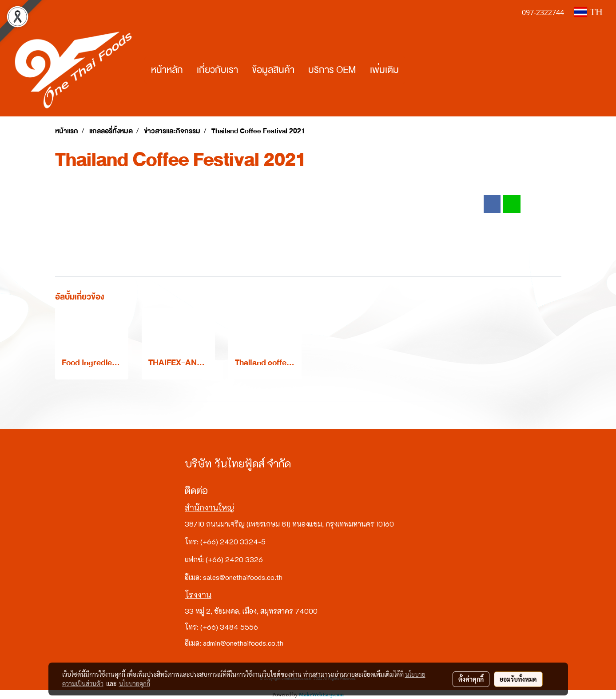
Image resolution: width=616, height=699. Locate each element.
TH (588, 12)
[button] (413, 70)
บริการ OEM (332, 70)
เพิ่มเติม (384, 70)
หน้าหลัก (167, 70)
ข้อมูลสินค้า (273, 70)
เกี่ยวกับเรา (217, 70)
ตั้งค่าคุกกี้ (471, 679)
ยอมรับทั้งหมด (518, 679)
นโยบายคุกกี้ (135, 683)
